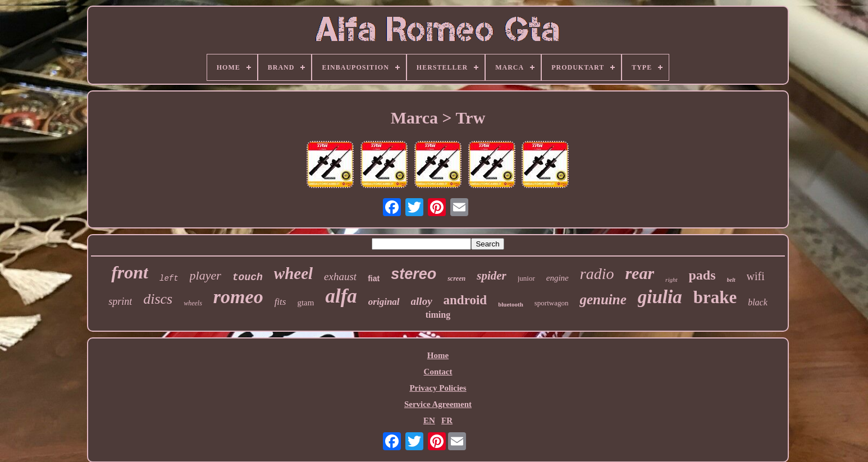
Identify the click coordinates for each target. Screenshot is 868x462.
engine (558, 278)
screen (456, 278)
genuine (603, 299)
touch (248, 277)
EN (429, 420)
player (205, 275)
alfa (341, 296)
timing (438, 315)
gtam (305, 303)
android (465, 300)
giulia (660, 297)
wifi (756, 276)
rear (639, 273)
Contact (438, 372)
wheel (293, 273)
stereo (414, 274)
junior (526, 278)
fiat (374, 278)
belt (731, 280)
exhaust (340, 276)
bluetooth (511, 304)
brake (715, 297)
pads (702, 275)
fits (280, 302)
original (384, 302)
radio (597, 274)
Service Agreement (438, 404)
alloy (422, 301)
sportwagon (552, 303)
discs (158, 299)
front (130, 272)
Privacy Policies (438, 388)
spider (492, 276)
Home (438, 355)
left (169, 278)
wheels (193, 303)
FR (447, 420)
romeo (238, 297)
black (758, 302)
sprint (120, 301)
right (671, 280)
